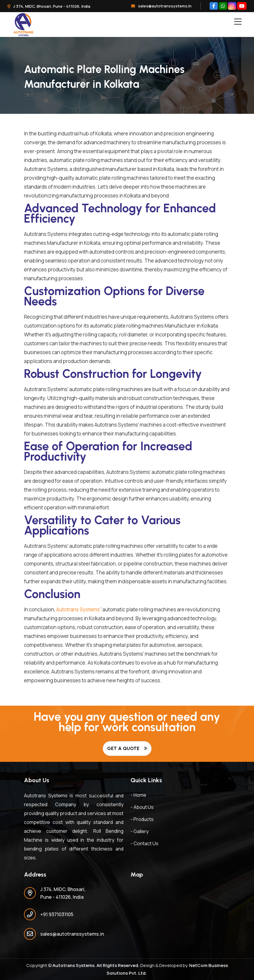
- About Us (142, 807)
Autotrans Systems (78, 609)
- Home (138, 795)
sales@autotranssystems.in (161, 6)
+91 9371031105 (57, 914)
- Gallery (140, 831)
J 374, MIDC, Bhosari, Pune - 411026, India (49, 6)
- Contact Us (144, 843)
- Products (142, 819)
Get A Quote (127, 748)
